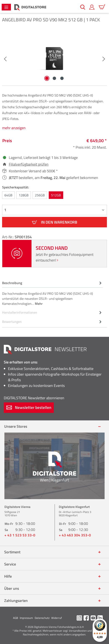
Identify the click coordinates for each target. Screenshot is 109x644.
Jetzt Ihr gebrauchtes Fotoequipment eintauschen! (65, 257)
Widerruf (56, 618)
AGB (16, 618)
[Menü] (6, 7)
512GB (56, 195)
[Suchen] (83, 7)
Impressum (26, 618)
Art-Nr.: (8, 237)
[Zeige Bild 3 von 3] (62, 78)
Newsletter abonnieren (34, 398)
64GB (8, 195)
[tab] (52, 293)
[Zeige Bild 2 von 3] (54, 78)
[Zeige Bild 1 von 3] (47, 78)
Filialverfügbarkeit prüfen (29, 164)
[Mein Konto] (92, 7)
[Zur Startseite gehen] (30, 7)
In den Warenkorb (55, 222)
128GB (24, 195)
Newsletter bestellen (29, 407)
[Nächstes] (104, 59)
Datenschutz (42, 618)
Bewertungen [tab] (52, 322)
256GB (40, 195)
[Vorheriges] (5, 59)
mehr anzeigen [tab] (14, 128)
